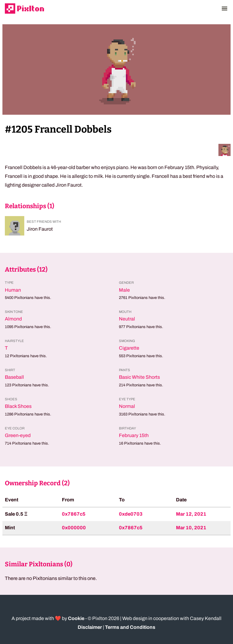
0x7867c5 (74, 514)
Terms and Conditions (130, 627)
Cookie (76, 618)
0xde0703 (131, 514)
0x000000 (74, 528)
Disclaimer (90, 627)
